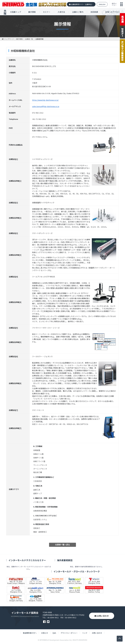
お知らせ (45, 633)
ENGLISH (102, 4)
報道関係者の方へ (30, 633)
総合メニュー (114, 4)
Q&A (54, 633)
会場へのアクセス (112, 12)
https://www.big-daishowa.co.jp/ (45, 100)
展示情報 (32, 12)
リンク (85, 633)
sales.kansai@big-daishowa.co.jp (46, 106)
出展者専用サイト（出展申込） (82, 4)
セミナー (47, 12)
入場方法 (61, 12)
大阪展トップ (16, 12)
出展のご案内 (78, 12)
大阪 (5, 12)
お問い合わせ (102, 616)
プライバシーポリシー (69, 633)
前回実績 (94, 12)
